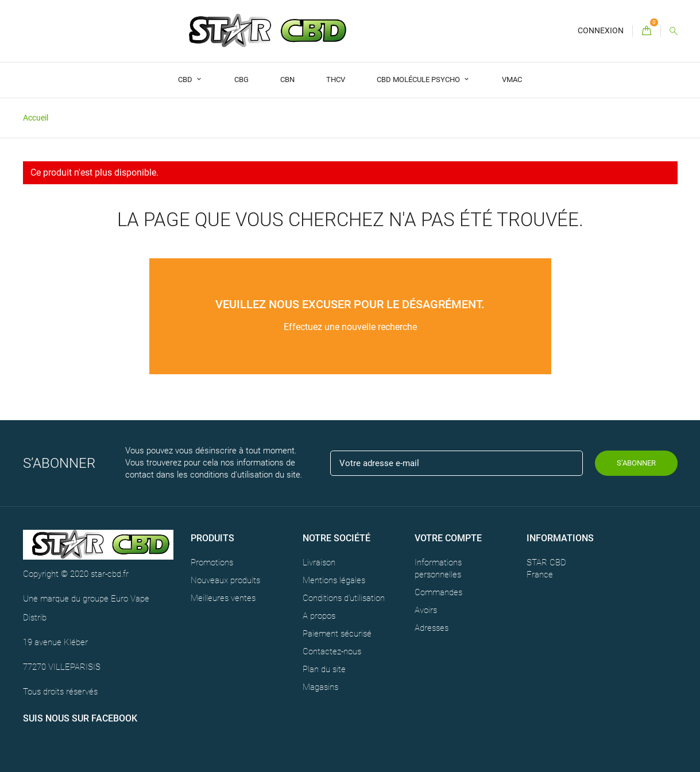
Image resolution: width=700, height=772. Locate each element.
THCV (336, 79)
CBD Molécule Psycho (419, 79)
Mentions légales (334, 580)
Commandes (438, 592)
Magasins (320, 687)
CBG (241, 79)
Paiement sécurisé (337, 634)
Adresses (432, 628)
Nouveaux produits (225, 580)
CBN (287, 79)
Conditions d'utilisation (344, 598)
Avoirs (426, 610)
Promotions (212, 562)
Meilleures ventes (223, 598)
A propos (319, 616)
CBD (186, 79)
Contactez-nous (332, 651)
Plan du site (324, 669)
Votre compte (448, 538)
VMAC (512, 79)
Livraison (319, 562)
